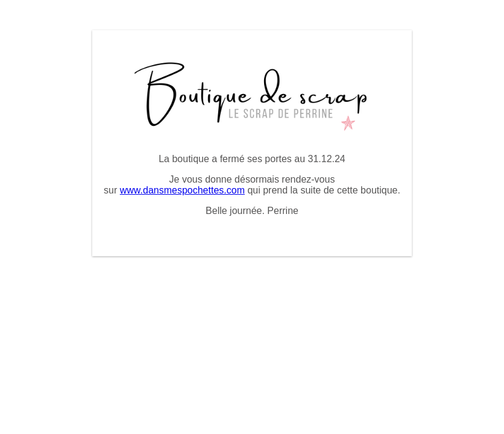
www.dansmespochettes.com (182, 190)
